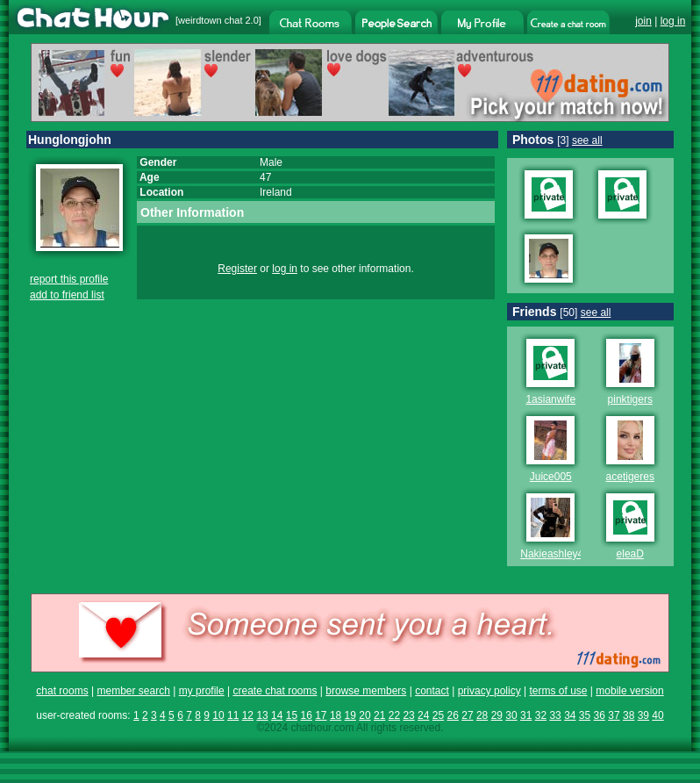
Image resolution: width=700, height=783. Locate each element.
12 (248, 715)
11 (233, 715)
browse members (366, 691)
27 (467, 715)
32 (541, 715)
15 (292, 715)
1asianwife (550, 399)
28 (482, 715)
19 (350, 715)
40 (657, 715)
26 (453, 715)
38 (629, 715)
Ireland (276, 192)
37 (614, 715)
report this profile (69, 279)
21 (379, 715)
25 (438, 715)
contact (432, 691)
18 (336, 715)
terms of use (558, 691)
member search (133, 691)
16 (306, 715)
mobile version (629, 691)
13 (262, 715)
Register (237, 269)
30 (511, 715)
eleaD (630, 554)
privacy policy (489, 691)
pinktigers (630, 399)
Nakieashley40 (555, 554)
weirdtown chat (210, 20)
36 (600, 715)
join (643, 21)
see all (587, 140)
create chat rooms (275, 691)
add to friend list (67, 295)
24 (423, 715)
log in (673, 21)
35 (585, 715)
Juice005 (551, 477)
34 (570, 715)
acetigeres (630, 477)
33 (555, 715)
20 (364, 715)
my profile (202, 691)
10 (218, 715)
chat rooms (62, 691)
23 (408, 715)
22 (394, 715)
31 (526, 715)
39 (643, 715)
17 (321, 715)
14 (277, 715)
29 (497, 715)
